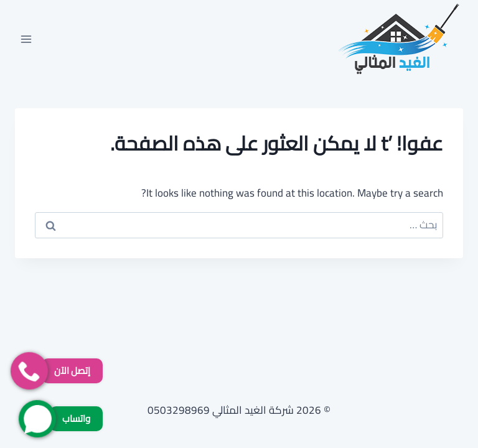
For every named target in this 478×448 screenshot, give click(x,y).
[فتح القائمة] (26, 39)
